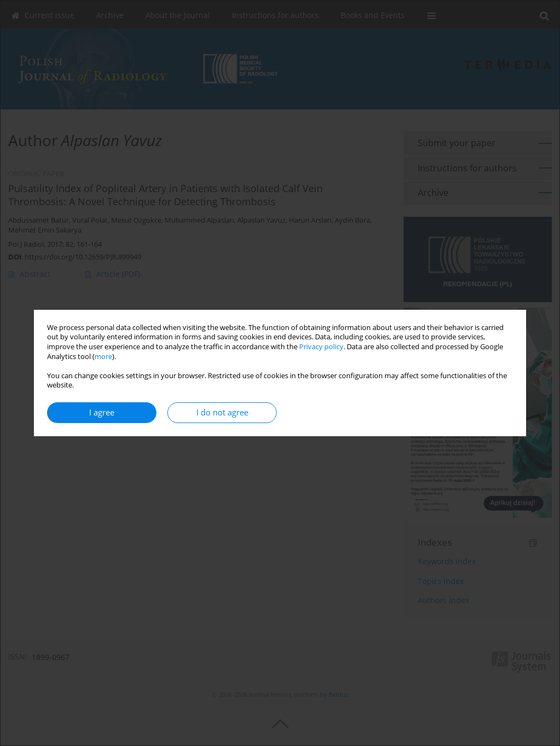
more (103, 357)
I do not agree (222, 412)
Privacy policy (321, 347)
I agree (102, 412)
